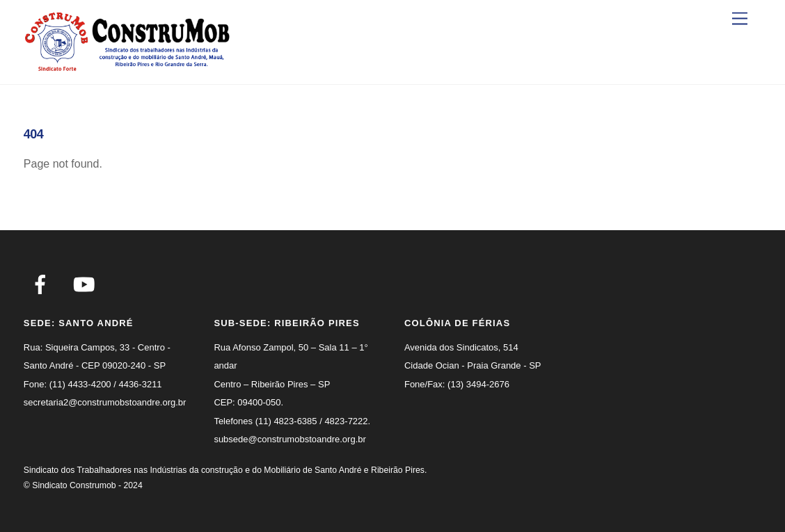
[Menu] (740, 19)
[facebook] (43, 284)
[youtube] (87, 284)
